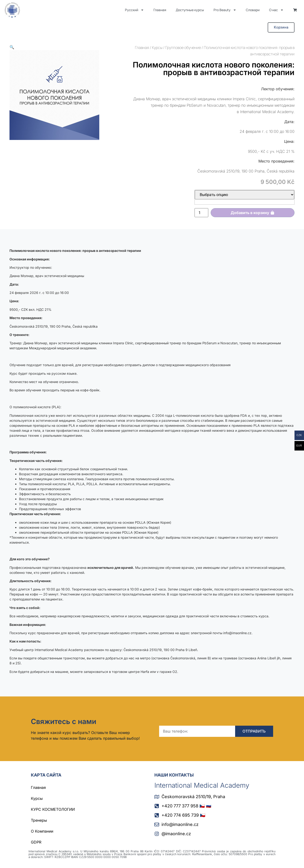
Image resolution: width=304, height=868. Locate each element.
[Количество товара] (201, 213)
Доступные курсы (190, 10)
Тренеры (39, 820)
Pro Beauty (225, 10)
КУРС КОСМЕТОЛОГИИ (53, 809)
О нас (276, 10)
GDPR (36, 842)
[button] (12, 47)
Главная (160, 10)
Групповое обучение (183, 48)
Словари (253, 10)
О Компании (42, 831)
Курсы (157, 48)
